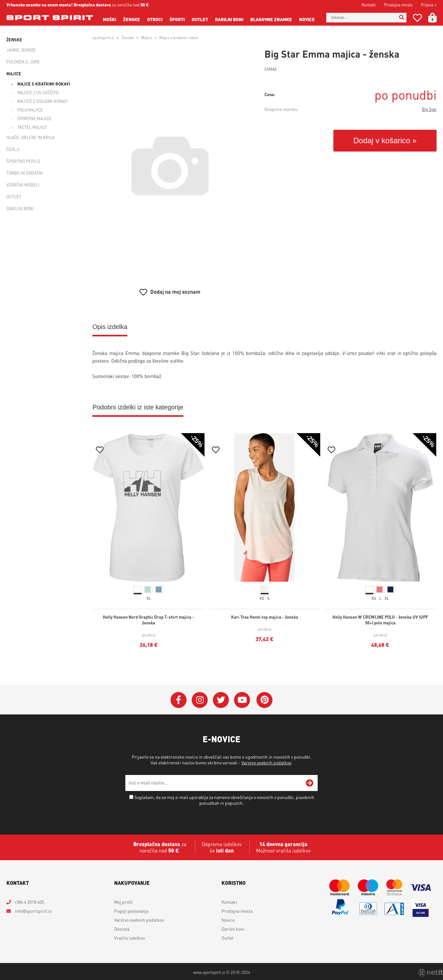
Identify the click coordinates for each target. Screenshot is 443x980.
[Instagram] (200, 700)
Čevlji (13, 149)
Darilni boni (229, 19)
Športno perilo (23, 161)
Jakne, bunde (21, 50)
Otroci (155, 19)
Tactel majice (32, 127)
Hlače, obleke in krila (30, 137)
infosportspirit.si (33, 911)
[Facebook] (179, 700)
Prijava (429, 5)
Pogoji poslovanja (131, 911)
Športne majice (34, 118)
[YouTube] (242, 700)
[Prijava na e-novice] (310, 783)
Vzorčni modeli (23, 185)
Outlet (200, 19)
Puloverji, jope (23, 62)
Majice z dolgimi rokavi (42, 101)
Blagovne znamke (271, 19)
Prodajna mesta (398, 5)
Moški (109, 19)
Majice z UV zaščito (38, 92)
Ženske (132, 19)
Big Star (429, 109)
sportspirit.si (103, 38)
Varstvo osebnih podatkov (266, 762)
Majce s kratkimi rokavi (44, 84)
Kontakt (369, 5)
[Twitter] (221, 700)
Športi (177, 19)
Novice (307, 19)
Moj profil (123, 902)
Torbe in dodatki (25, 173)
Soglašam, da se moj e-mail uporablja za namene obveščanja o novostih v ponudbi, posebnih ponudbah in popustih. (224, 800)
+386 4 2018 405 (29, 902)
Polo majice (30, 110)
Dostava (122, 929)
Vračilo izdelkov (130, 938)
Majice (14, 74)
